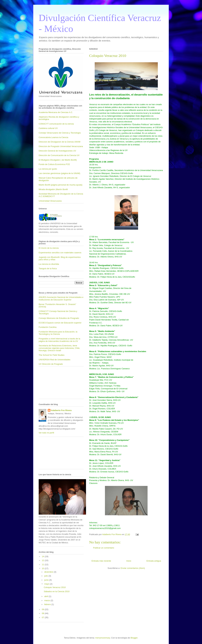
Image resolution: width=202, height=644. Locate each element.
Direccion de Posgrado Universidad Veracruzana (61, 146)
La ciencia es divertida (49, 264)
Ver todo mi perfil (46, 433)
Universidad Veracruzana (50, 201)
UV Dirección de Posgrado (51, 364)
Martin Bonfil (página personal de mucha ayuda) (61, 185)
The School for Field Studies (52, 355)
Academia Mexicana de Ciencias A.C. (56, 112)
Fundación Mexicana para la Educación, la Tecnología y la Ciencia (58, 333)
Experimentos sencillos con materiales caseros (60, 253)
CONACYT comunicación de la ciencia (56, 124)
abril (47, 596)
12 (43, 560)
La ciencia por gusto (48, 169)
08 (43, 613)
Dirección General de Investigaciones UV (57, 151)
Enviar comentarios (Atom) (133, 568)
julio (46, 576)
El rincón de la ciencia (49, 248)
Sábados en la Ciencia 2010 (57, 591)
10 (43, 568)
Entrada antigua (154, 561)
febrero (48, 604)
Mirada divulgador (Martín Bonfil (53, 189)
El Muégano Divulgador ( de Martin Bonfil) (58, 160)
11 (43, 564)
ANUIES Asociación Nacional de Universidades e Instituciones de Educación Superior (61, 298)
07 (43, 617)
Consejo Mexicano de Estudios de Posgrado (59, 318)
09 (43, 609)
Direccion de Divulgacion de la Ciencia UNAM (59, 142)
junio (47, 580)
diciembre (49, 572)
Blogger (134, 638)
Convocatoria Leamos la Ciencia (53, 137)
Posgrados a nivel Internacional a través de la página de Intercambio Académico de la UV (59, 340)
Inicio (129, 561)
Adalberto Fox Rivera (61, 410)
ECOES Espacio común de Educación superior (60, 323)
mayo (47, 584)
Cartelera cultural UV (48, 128)
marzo (48, 600)
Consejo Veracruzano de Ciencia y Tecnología (60, 133)
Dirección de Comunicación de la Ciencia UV (59, 155)
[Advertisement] (53, 384)
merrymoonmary (103, 638)
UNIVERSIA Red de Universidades (55, 360)
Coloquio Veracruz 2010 (55, 587)
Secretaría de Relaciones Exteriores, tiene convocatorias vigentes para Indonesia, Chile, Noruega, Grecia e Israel (59, 348)
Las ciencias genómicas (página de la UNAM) (59, 173)
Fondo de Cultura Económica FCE (54, 164)
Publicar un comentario (104, 548)
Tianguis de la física (48, 268)
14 (43, 556)
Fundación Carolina (48, 327)
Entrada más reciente (101, 561)
